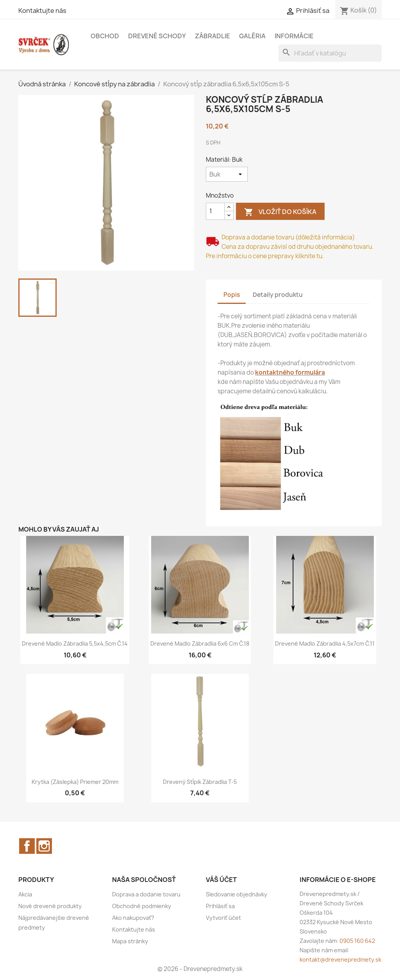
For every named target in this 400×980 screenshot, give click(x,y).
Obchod (105, 36)
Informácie (294, 36)
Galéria (252, 36)
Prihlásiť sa (220, 906)
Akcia (25, 894)
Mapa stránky (130, 941)
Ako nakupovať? (133, 918)
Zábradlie (212, 36)
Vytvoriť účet (223, 918)
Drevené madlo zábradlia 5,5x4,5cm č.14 (75, 644)
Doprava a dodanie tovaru (146, 894)
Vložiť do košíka (280, 212)
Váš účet (221, 880)
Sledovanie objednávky (237, 894)
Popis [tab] (232, 295)
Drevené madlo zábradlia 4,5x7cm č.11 (325, 644)
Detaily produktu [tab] (278, 295)
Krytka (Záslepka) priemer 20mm (75, 782)
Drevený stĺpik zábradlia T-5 (200, 782)
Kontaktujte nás (42, 11)
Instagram (44, 846)
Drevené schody (157, 36)
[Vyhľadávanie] (330, 53)
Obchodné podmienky (142, 906)
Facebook (27, 846)
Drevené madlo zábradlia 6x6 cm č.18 (200, 644)
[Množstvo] (215, 211)
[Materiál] (227, 174)
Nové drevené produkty (50, 906)
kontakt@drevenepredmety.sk (340, 959)
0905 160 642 (357, 941)
